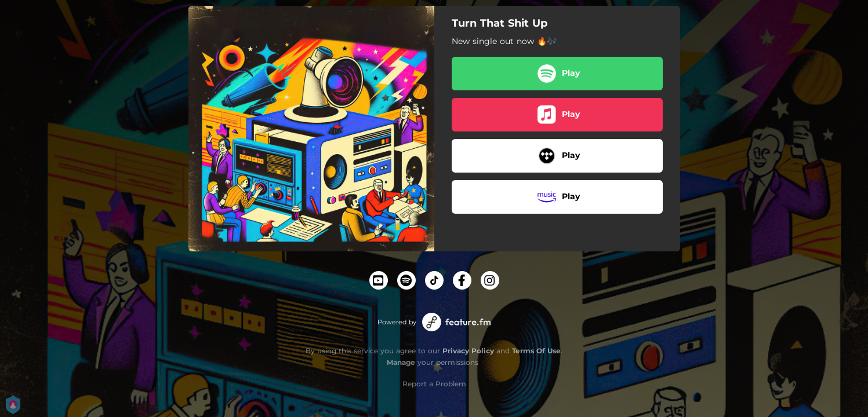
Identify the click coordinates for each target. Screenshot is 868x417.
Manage (401, 362)
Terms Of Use (536, 351)
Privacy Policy (468, 351)
